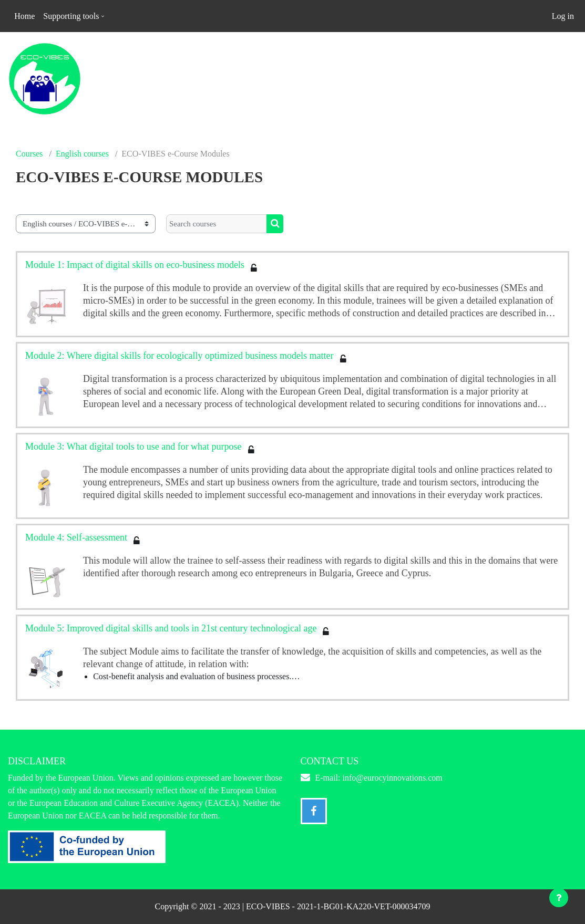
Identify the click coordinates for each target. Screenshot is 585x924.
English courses (82, 154)
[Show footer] (559, 898)
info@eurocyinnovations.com (392, 778)
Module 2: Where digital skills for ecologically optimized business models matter (179, 356)
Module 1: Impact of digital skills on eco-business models (135, 265)
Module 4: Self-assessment (76, 537)
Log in (563, 16)
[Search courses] (217, 224)
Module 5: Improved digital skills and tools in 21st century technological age (171, 628)
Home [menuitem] (24, 16)
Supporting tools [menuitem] (71, 16)
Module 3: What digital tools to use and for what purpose (134, 447)
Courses (29, 154)
